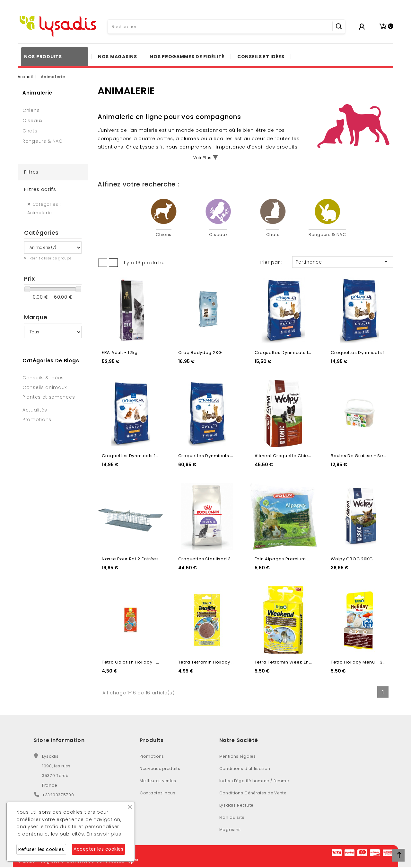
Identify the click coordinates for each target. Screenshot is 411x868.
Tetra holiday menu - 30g (360, 662)
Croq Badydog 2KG (200, 353)
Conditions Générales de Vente (253, 793)
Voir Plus (202, 158)
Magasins (230, 830)
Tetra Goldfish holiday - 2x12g (136, 662)
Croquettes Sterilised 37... (208, 559)
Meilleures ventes (158, 781)
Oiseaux (32, 121)
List (113, 263)
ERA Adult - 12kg (120, 353)
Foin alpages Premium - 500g (289, 559)
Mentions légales (238, 756)
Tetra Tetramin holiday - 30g (211, 662)
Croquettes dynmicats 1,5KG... (288, 353)
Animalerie (37, 93)
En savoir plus (104, 834)
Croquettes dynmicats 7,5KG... (212, 456)
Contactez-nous (158, 793)
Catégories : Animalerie (44, 208)
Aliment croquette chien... (285, 456)
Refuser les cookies (41, 849)
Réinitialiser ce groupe (50, 258)
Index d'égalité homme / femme (254, 781)
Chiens (31, 110)
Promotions (152, 756)
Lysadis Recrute (236, 805)
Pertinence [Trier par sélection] (343, 262)
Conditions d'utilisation (245, 769)
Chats (30, 131)
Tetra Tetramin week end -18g (289, 662)
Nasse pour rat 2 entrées (130, 559)
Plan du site (232, 817)
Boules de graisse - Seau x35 (365, 456)
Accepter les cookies (98, 849)
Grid (103, 263)
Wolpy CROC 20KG (352, 559)
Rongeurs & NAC (43, 141)
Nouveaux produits (160, 769)
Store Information (59, 740)
